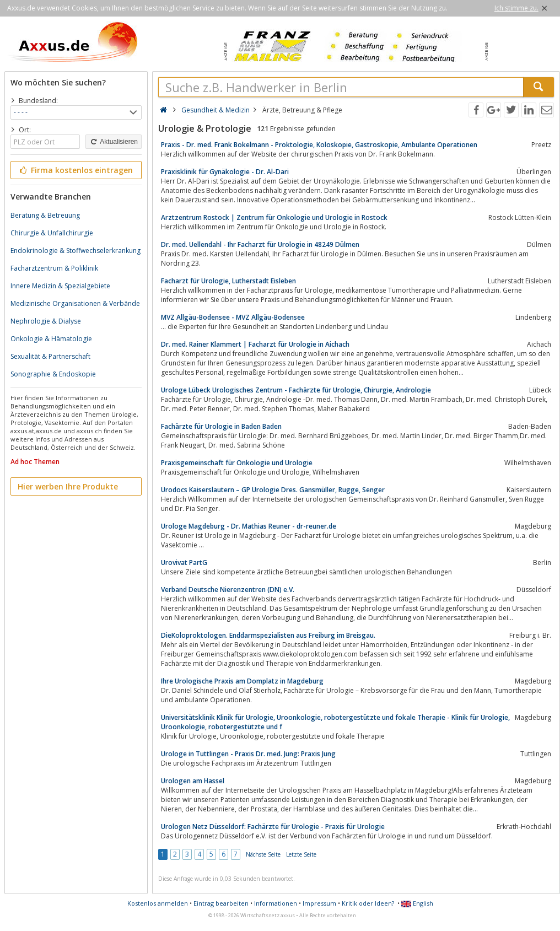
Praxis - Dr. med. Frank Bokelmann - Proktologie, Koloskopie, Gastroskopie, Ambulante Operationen (319, 145)
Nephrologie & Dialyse (46, 321)
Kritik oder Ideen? (368, 903)
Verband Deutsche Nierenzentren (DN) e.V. (228, 590)
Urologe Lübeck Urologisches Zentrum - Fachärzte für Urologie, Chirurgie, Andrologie (296, 390)
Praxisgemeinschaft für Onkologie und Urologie (237, 463)
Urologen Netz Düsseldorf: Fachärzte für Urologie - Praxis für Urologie (273, 827)
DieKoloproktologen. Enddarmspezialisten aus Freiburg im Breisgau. (268, 635)
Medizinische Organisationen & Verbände (75, 303)
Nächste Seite (263, 854)
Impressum (319, 903)
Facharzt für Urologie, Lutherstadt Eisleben (228, 281)
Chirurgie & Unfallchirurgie (52, 233)
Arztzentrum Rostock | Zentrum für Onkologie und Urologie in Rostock (274, 217)
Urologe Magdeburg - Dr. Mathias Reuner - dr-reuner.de (249, 526)
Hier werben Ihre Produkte (68, 486)
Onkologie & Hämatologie (51, 339)
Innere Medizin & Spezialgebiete (60, 286)
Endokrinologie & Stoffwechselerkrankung (76, 251)
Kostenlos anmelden (158, 903)
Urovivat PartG (184, 563)
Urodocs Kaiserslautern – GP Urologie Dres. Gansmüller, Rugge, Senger (273, 490)
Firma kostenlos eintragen (75, 170)
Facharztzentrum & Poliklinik (54, 268)
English (417, 903)
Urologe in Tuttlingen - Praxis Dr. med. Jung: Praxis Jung (248, 754)
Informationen (276, 903)
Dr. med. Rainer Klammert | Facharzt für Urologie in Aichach (255, 344)
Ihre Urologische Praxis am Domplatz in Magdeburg (242, 681)
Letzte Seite (301, 854)
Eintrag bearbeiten (221, 903)
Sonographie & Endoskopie (53, 374)
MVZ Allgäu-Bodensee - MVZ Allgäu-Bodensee (233, 317)
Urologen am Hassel (193, 781)
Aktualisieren (114, 142)
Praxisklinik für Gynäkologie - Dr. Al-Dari (225, 172)
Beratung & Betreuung (45, 215)
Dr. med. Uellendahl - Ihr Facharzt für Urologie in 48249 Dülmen (260, 244)
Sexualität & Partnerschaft (50, 356)
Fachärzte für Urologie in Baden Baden (221, 426)
